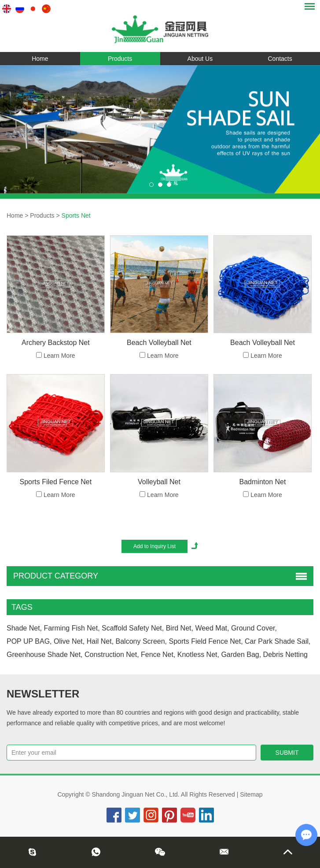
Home (40, 59)
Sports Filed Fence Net (56, 482)
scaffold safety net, (133, 628)
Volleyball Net (159, 482)
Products (120, 59)
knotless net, (198, 655)
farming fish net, (72, 628)
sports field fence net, (206, 641)
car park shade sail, (278, 641)
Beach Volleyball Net (159, 343)
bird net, (180, 628)
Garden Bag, (241, 655)
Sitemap (251, 794)
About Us (200, 59)
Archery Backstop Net (56, 343)
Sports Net (76, 215)
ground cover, (254, 628)
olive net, (69, 641)
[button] (151, 185)
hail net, (100, 641)
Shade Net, (24, 628)
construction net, (112, 655)
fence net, (158, 655)
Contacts (280, 59)
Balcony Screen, (142, 641)
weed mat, (212, 628)
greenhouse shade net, (45, 655)
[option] (160, 129)
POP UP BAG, (29, 641)
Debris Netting (285, 655)
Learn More (59, 356)
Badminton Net (263, 482)
